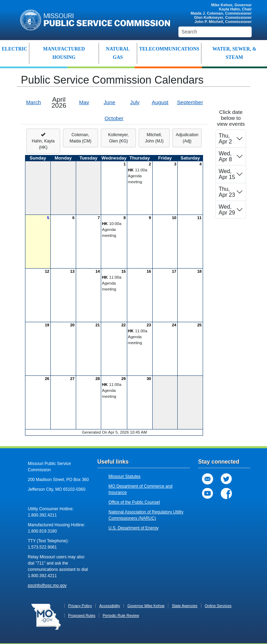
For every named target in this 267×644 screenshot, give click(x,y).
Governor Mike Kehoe (146, 606)
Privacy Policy (80, 606)
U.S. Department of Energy (133, 528)
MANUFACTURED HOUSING (64, 53)
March (34, 102)
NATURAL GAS (118, 53)
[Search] (215, 32)
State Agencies (184, 606)
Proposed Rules (82, 615)
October (114, 118)
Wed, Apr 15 (227, 174)
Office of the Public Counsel (134, 502)
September (190, 102)
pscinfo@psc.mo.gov (47, 585)
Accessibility (110, 606)
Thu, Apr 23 (227, 192)
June (109, 102)
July (135, 102)
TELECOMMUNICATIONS (169, 49)
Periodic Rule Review (121, 615)
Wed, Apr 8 (225, 156)
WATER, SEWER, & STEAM (234, 53)
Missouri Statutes (124, 476)
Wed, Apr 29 (227, 210)
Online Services (218, 606)
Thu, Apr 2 (225, 139)
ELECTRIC (14, 49)
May (84, 102)
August (160, 102)
